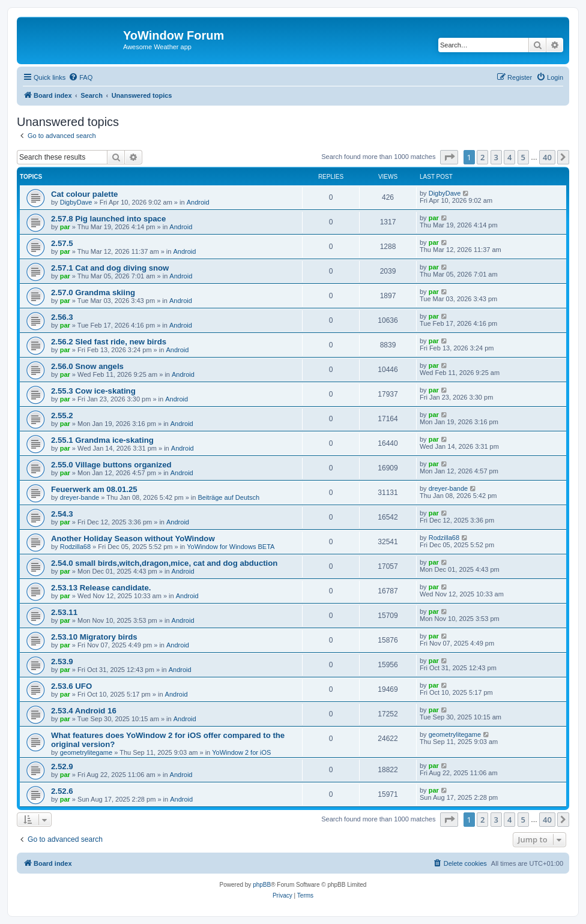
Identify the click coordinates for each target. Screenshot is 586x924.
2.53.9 (62, 661)
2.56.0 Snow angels (87, 366)
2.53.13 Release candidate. (101, 588)
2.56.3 (62, 317)
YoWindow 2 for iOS (241, 752)
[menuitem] (80, 77)
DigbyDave (76, 202)
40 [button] (547, 157)
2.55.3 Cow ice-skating (93, 391)
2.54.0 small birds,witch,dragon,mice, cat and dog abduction (164, 563)
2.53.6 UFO (71, 686)
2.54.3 (62, 514)
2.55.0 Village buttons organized (111, 465)
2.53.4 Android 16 (84, 711)
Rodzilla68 (75, 547)
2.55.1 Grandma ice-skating (102, 440)
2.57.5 (62, 243)
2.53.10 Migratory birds (94, 637)
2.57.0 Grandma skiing (93, 292)
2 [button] (482, 157)
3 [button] (496, 157)
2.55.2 (62, 415)
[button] (449, 157)
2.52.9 (62, 766)
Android (198, 202)
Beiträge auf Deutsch (228, 497)
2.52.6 (62, 791)
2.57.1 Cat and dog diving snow (110, 268)
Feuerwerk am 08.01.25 (94, 489)
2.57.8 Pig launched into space (108, 219)
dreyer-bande (80, 497)
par (65, 227)
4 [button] (509, 157)
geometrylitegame (86, 752)
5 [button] (523, 157)
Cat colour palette (84, 194)
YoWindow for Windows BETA (231, 547)
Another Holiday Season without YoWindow (133, 538)
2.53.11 (64, 612)
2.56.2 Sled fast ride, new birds (109, 342)
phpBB (262, 885)
